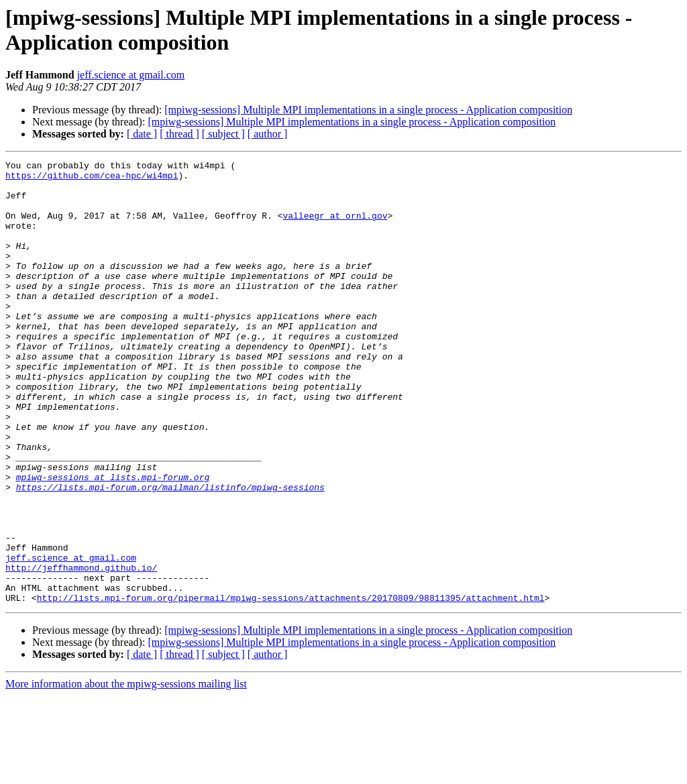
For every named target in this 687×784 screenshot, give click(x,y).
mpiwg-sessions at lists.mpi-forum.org (113, 541)
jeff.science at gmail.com (131, 75)
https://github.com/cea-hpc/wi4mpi (92, 179)
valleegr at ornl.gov (335, 227)
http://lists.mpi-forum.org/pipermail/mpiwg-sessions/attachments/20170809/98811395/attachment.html (291, 686)
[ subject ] (223, 134)
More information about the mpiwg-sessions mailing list (126, 772)
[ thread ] (179, 134)
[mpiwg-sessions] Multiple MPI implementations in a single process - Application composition (368, 110)
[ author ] (268, 134)
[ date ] (142, 134)
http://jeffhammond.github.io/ (81, 650)
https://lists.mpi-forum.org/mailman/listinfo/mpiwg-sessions (170, 553)
